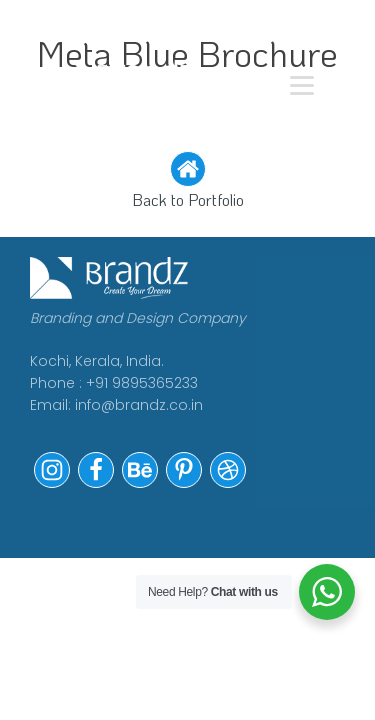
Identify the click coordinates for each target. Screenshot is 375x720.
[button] (187, 182)
